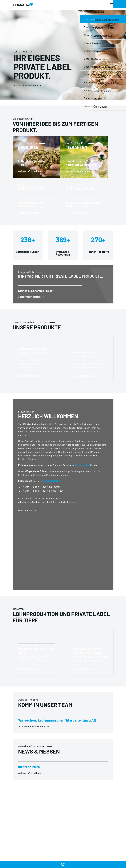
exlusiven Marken (52, 492)
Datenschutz (19, 835)
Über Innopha (25, 521)
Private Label (82, 476)
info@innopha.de (57, 820)
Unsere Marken (56, 842)
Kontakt (34, 842)
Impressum (18, 838)
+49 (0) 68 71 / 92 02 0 (58, 813)
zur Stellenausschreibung (32, 737)
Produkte (53, 835)
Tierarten (53, 838)
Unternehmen (37, 838)
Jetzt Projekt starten (29, 308)
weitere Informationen (26, 85)
